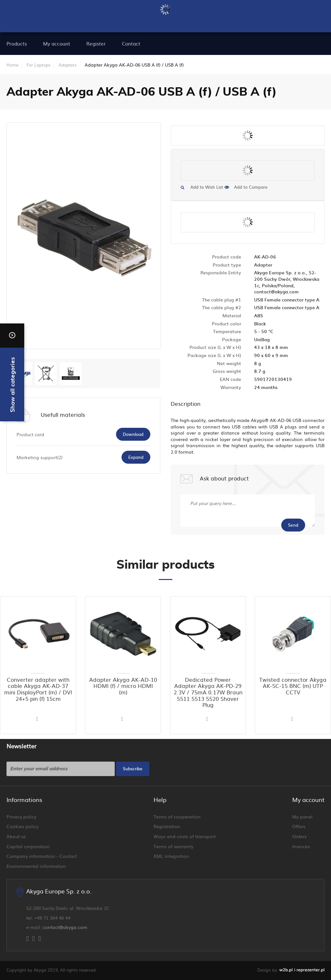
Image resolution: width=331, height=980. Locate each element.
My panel (302, 817)
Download (133, 434)
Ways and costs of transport (185, 836)
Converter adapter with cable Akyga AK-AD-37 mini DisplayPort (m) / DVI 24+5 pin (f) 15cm (38, 689)
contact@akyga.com (65, 927)
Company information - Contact (42, 856)
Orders (299, 836)
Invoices (301, 846)
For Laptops (38, 65)
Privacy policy (21, 817)
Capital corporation (28, 846)
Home (12, 65)
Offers (299, 826)
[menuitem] (57, 44)
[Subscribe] (133, 769)
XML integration (171, 856)
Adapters (68, 65)
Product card (30, 434)
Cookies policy (22, 826)
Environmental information (36, 866)
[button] (38, 719)
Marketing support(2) (39, 457)
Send (293, 525)
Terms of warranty (173, 846)
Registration (167, 826)
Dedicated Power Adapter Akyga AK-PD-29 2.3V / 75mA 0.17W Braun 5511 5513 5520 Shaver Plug (208, 692)
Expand (136, 457)
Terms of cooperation (177, 817)
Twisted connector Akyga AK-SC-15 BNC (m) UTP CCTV (293, 686)
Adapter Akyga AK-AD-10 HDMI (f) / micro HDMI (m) (123, 686)
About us (16, 836)
